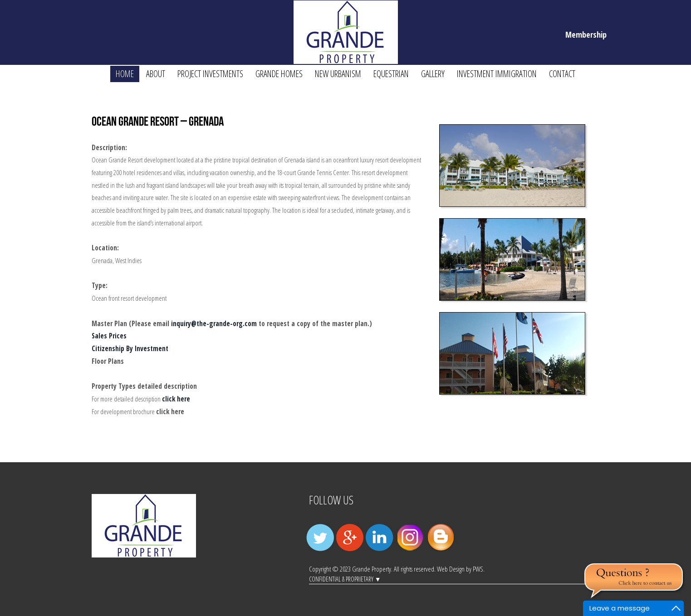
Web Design (451, 569)
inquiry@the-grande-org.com (214, 324)
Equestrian (391, 74)
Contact (562, 74)
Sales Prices (109, 336)
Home (125, 74)
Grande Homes (279, 74)
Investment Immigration (497, 74)
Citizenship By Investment (130, 349)
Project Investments (210, 74)
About (156, 74)
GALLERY (433, 74)
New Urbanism (338, 74)
